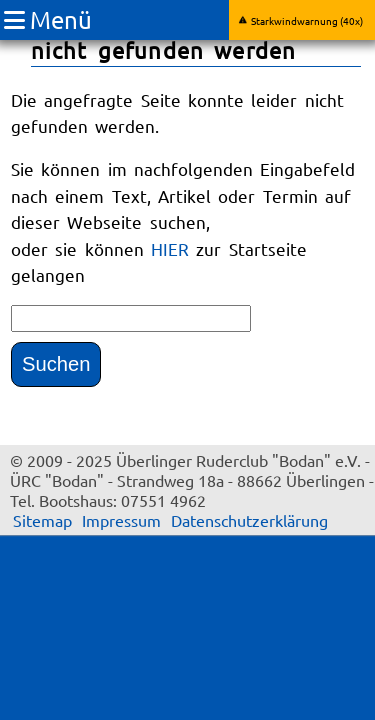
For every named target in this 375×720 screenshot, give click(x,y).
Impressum (121, 520)
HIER (173, 248)
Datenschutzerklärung (249, 520)
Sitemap (42, 520)
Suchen (56, 364)
